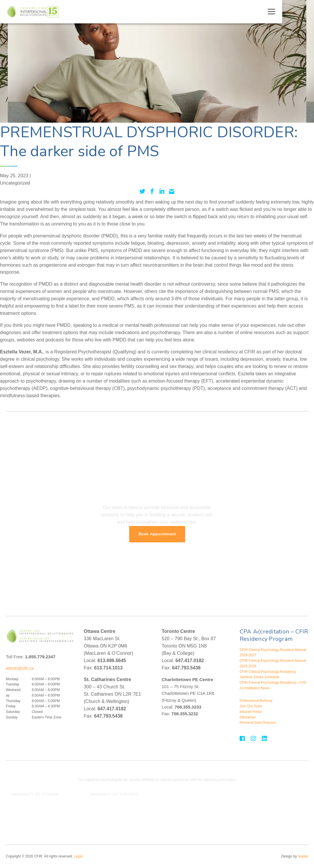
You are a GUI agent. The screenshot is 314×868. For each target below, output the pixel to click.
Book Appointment (157, 534)
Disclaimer (248, 717)
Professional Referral (256, 701)
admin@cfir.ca (20, 668)
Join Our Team (251, 706)
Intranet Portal (251, 712)
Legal (78, 856)
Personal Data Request (258, 723)
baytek (303, 856)
